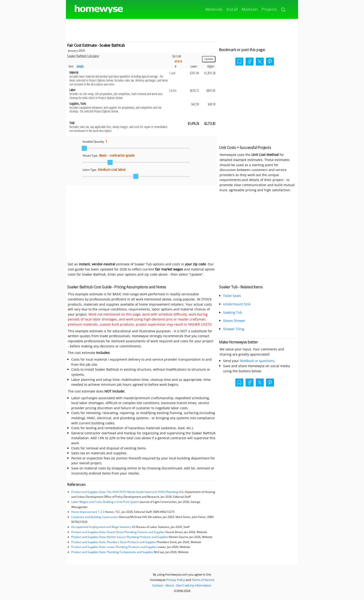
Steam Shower (234, 321)
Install (232, 9)
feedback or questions (257, 361)
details (80, 66)
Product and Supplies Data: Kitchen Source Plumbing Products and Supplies (120, 537)
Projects (269, 9)
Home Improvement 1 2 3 (88, 512)
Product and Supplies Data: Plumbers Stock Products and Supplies (114, 542)
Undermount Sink (237, 304)
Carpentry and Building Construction (95, 517)
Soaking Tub (233, 312)
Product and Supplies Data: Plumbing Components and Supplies (113, 552)
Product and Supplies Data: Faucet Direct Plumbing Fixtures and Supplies (118, 532)
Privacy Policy (176, 580)
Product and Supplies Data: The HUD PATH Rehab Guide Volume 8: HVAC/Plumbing (125, 492)
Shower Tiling (234, 329)
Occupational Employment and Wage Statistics (101, 527)
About (170, 585)
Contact (158, 585)
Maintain (250, 9)
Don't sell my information (194, 585)
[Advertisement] (182, 29)
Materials (214, 9)
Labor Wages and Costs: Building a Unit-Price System (105, 502)
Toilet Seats (232, 296)
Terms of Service (203, 580)
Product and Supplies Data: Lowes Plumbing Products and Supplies (114, 547)
